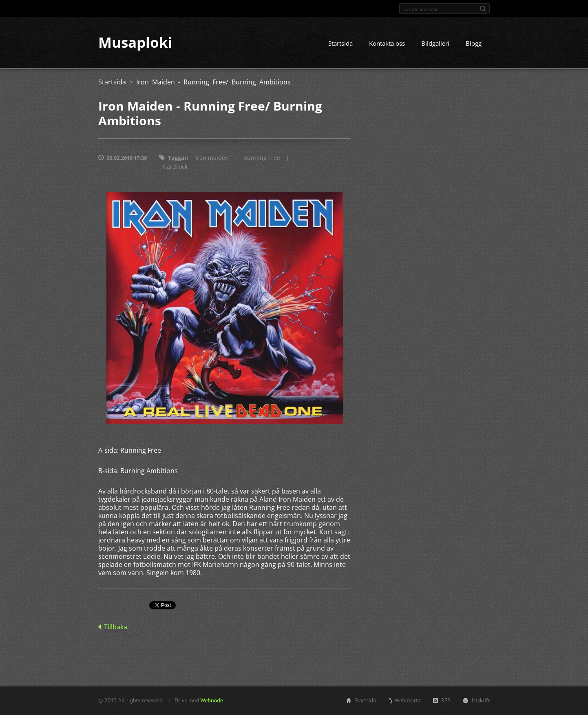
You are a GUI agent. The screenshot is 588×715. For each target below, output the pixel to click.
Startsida (340, 44)
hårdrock (175, 167)
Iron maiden (212, 158)
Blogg (474, 44)
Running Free (262, 158)
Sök (483, 9)
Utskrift (481, 700)
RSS (446, 700)
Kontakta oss (387, 44)
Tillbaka (116, 627)
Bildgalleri (435, 44)
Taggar (177, 158)
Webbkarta (408, 700)
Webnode (211, 700)
